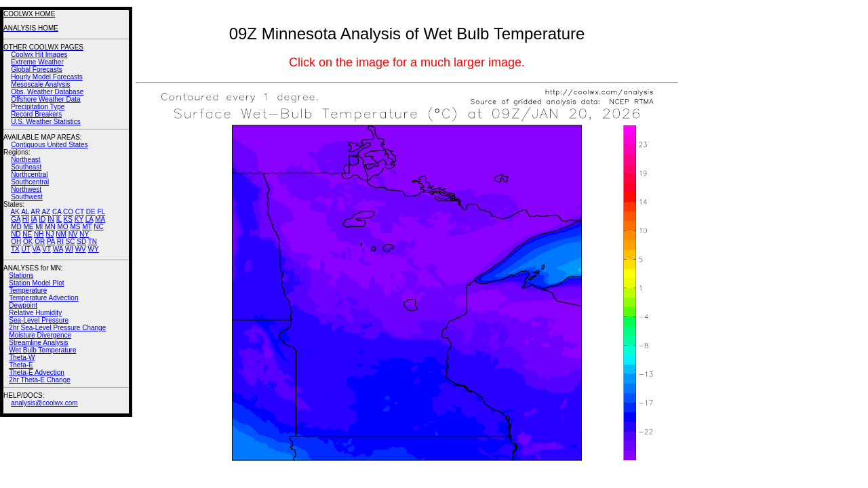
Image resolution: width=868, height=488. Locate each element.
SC (71, 242)
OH (16, 242)
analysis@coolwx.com (44, 403)
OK (28, 242)
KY (79, 219)
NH (39, 234)
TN (93, 242)
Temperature (28, 290)
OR (40, 242)
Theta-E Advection (37, 372)
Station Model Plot (36, 283)
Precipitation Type (38, 107)
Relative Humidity (35, 313)
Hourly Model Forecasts (47, 77)
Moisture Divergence (40, 335)
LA (90, 219)
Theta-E (21, 365)
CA (57, 212)
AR (35, 212)
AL (25, 212)
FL (101, 212)
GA (16, 219)
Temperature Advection (43, 298)
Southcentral (30, 182)
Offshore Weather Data (45, 99)
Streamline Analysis (38, 343)
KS (68, 219)
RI (60, 242)
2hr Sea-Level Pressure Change (57, 328)
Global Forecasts (37, 69)
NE (27, 234)
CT (80, 212)
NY (84, 234)
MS (75, 227)
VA (36, 249)
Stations (21, 276)
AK (15, 212)
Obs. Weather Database (47, 92)
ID (42, 219)
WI (69, 249)
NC (98, 227)
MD (16, 227)
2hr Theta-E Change (39, 380)
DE (91, 212)
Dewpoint (23, 305)
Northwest (26, 189)
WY (94, 249)
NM (61, 234)
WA (58, 249)
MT (87, 227)
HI (26, 219)
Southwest (27, 197)
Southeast (26, 167)
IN (51, 219)
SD (81, 242)
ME (28, 227)
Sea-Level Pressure (39, 320)
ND (16, 234)
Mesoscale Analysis (40, 84)
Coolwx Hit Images (39, 55)
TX (15, 249)
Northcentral (29, 175)
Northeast (25, 160)
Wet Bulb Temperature (42, 350)
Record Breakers (36, 114)
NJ (50, 234)
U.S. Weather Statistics (46, 122)
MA (100, 219)
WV (81, 249)
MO (62, 227)
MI (39, 227)
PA (51, 242)
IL (59, 219)
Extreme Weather (37, 62)
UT (26, 249)
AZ (46, 212)
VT (46, 249)
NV (73, 234)
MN (50, 227)
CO (68, 212)
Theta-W (22, 358)
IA (34, 219)
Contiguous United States (49, 145)
